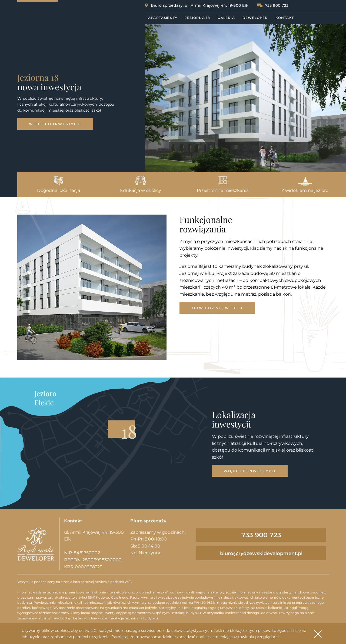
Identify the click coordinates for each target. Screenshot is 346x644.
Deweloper (255, 18)
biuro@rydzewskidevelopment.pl (261, 553)
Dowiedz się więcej (217, 308)
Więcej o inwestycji (55, 124)
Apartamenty (163, 18)
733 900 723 (277, 5)
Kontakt (285, 18)
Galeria (226, 18)
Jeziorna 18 (197, 18)
